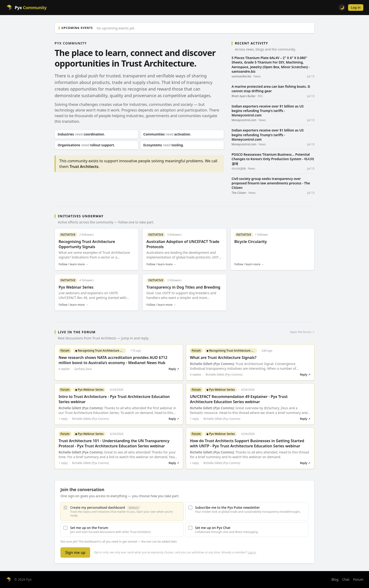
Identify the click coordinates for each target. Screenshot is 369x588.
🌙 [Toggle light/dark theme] (342, 7)
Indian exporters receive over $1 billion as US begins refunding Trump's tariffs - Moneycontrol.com (268, 111)
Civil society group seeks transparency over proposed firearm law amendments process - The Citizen (271, 183)
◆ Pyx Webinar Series (89, 390)
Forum (358, 579)
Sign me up (75, 552)
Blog (335, 579)
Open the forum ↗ (302, 332)
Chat (346, 579)
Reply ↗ (174, 369)
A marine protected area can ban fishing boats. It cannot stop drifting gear (271, 89)
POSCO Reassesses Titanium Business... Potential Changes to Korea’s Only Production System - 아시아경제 (273, 159)
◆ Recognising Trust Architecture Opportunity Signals (100, 351)
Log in (356, 7)
